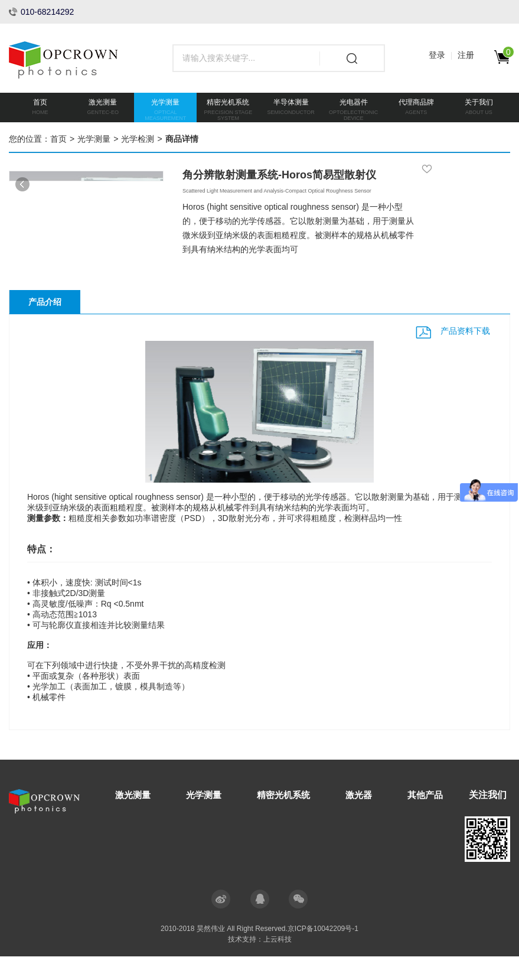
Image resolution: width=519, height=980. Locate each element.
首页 (58, 139)
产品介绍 (45, 326)
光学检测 (138, 139)
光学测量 (94, 139)
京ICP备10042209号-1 (323, 952)
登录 (437, 55)
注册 (466, 55)
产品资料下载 (465, 354)
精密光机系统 (290, 818)
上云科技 (278, 963)
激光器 (368, 818)
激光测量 (134, 818)
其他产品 (436, 818)
